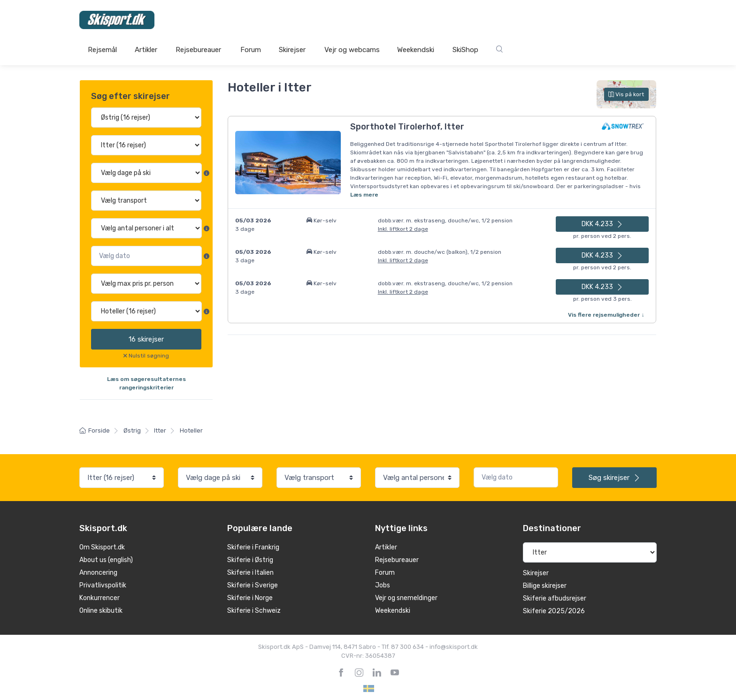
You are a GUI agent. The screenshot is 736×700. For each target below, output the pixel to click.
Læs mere (364, 195)
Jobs (383, 585)
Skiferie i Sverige (253, 585)
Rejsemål (102, 50)
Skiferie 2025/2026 (554, 611)
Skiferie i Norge (250, 598)
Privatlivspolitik (103, 585)
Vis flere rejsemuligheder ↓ (606, 315)
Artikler (146, 50)
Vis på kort (626, 94)
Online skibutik (101, 611)
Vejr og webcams (352, 50)
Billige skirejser (545, 586)
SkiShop (465, 50)
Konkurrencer (100, 598)
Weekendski (416, 50)
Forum (251, 50)
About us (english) (106, 560)
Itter (160, 430)
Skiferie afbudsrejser (555, 598)
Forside (95, 430)
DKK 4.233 (602, 224)
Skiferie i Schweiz (254, 611)
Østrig (132, 430)
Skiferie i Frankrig (253, 547)
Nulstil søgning (149, 356)
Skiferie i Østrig (250, 560)
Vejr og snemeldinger (406, 598)
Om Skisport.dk (102, 547)
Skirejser (292, 50)
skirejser (146, 339)
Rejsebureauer (198, 50)
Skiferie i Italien (250, 573)
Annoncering (98, 573)
